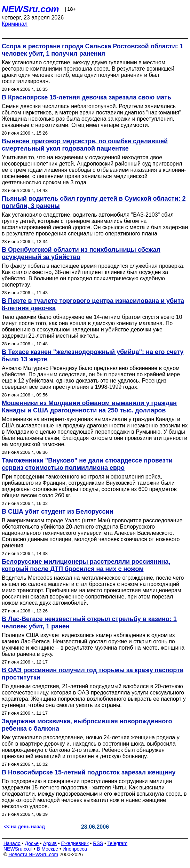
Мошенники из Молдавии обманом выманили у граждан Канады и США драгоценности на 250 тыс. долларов (89, 407)
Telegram (118, 843)
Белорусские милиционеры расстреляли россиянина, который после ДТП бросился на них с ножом (86, 565)
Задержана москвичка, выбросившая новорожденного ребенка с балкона (87, 725)
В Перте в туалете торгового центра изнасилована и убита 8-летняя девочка (93, 304)
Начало (12, 843)
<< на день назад (24, 827)
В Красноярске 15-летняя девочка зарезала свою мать (86, 97)
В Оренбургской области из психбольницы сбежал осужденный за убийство (81, 253)
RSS (98, 843)
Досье (32, 843)
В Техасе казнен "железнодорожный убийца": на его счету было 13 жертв (93, 356)
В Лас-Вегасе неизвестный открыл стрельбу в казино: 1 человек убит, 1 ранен (89, 623)
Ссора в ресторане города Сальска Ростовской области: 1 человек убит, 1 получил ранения (93, 50)
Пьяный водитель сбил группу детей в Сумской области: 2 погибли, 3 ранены (94, 202)
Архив (50, 843)
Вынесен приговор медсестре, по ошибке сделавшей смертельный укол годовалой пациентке (85, 145)
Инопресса (75, 849)
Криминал (15, 24)
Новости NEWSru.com (33, 854)
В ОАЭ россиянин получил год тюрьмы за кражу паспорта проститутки (93, 674)
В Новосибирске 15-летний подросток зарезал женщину (89, 772)
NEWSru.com (30, 9)
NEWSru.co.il (18, 849)
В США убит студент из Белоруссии (58, 512)
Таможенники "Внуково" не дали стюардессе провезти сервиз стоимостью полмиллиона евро (87, 464)
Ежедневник (75, 843)
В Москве (47, 849)
